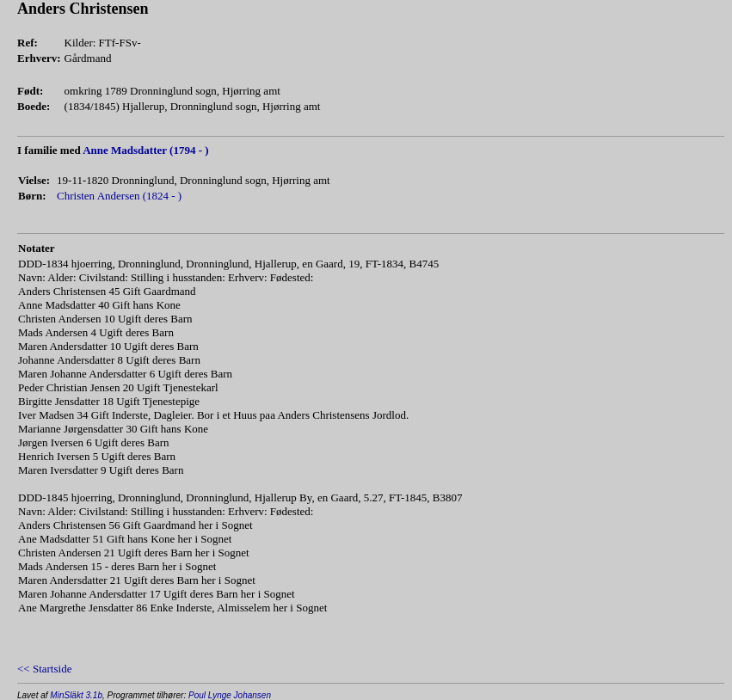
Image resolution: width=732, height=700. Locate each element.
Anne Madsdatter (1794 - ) (145, 150)
